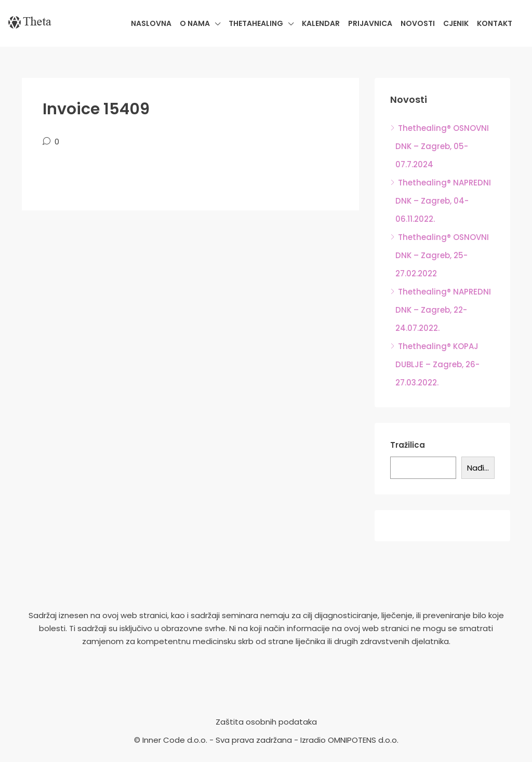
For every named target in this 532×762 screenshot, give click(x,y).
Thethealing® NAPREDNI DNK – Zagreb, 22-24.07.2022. (443, 310)
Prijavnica (370, 23)
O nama (195, 23)
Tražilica (408, 445)
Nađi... (478, 468)
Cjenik (456, 23)
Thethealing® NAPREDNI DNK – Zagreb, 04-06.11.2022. (443, 201)
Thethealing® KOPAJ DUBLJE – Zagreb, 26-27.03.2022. (437, 364)
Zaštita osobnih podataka (266, 722)
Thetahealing (256, 23)
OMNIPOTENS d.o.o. (363, 740)
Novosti (418, 23)
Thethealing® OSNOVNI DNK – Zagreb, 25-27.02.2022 (442, 255)
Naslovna (151, 23)
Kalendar (321, 23)
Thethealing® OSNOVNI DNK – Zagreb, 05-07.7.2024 (442, 146)
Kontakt (495, 23)
